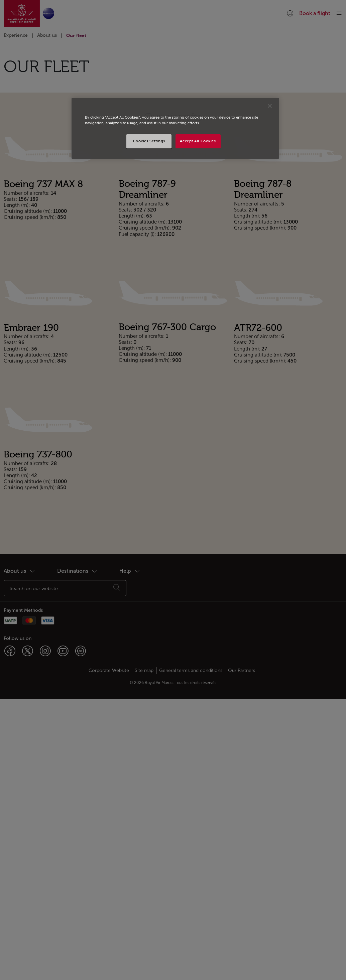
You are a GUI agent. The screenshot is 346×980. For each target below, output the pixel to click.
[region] (175, 128)
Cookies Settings (149, 141)
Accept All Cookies (198, 141)
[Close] (270, 106)
